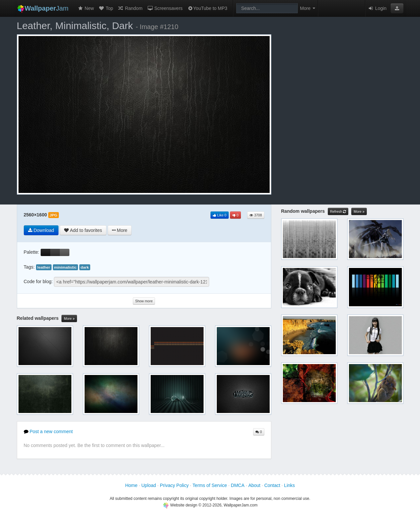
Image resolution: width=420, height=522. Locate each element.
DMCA (238, 485)
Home (131, 485)
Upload (149, 485)
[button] (397, 8)
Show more (144, 301)
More (69, 319)
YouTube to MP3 (207, 8)
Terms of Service (210, 485)
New (86, 8)
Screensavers (165, 8)
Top (106, 8)
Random (130, 8)
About (254, 485)
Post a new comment (48, 431)
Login (377, 8)
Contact (272, 485)
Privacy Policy (174, 485)
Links (290, 485)
